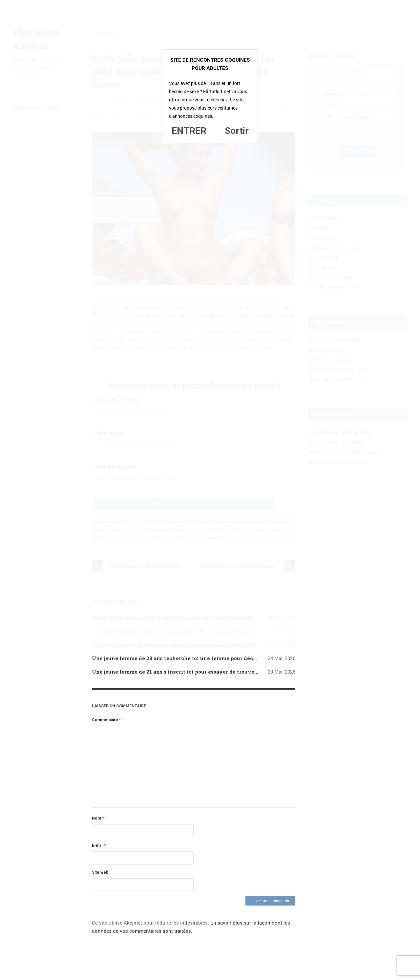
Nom (98, 818)
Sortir (237, 131)
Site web (100, 872)
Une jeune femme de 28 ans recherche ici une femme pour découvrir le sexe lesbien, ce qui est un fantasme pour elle (243, 658)
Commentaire (106, 720)
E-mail (99, 845)
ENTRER (189, 131)
